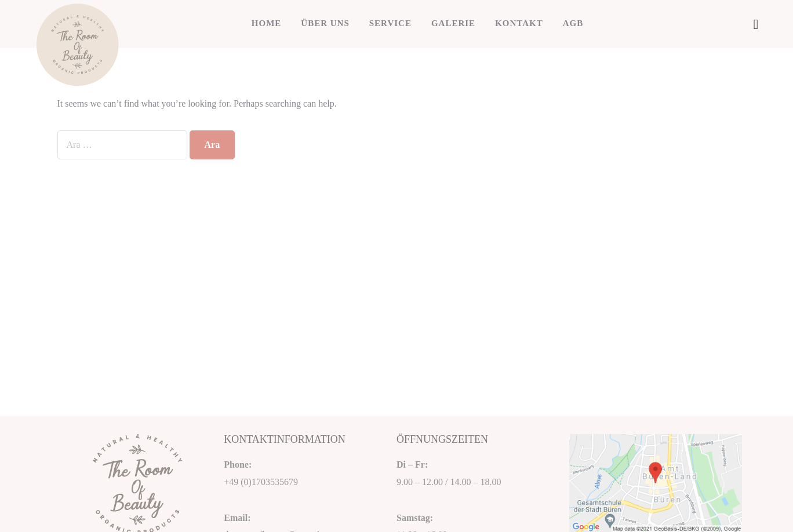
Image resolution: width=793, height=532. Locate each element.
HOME (267, 23)
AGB (573, 23)
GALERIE (453, 23)
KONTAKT (519, 23)
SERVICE (390, 23)
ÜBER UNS (325, 23)
